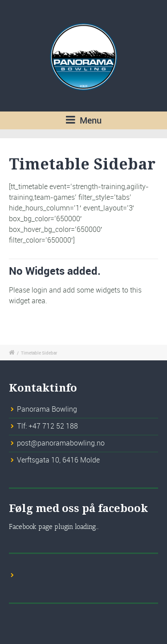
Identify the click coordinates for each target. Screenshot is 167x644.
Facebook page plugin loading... (54, 527)
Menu (84, 120)
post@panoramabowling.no (61, 443)
